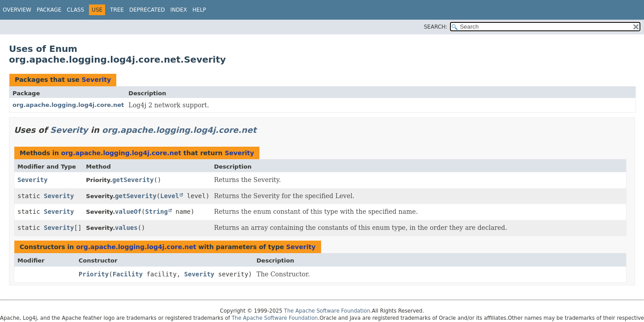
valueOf (128, 212)
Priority (94, 274)
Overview (17, 10)
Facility (128, 274)
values (126, 228)
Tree (117, 10)
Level (169, 196)
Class (75, 10)
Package (49, 10)
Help (199, 10)
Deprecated (147, 10)
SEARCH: (436, 27)
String (157, 212)
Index (179, 10)
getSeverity (133, 180)
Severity (96, 80)
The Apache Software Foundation (327, 311)
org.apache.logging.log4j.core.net (68, 105)
